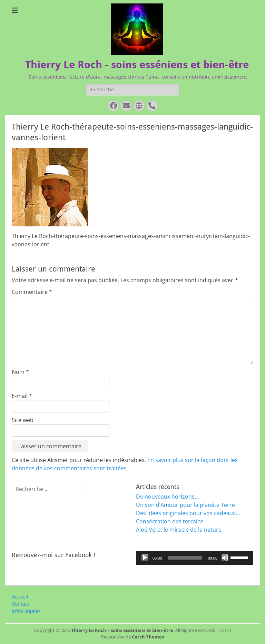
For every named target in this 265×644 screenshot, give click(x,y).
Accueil (20, 597)
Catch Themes (148, 637)
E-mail (22, 396)
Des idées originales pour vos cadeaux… (188, 513)
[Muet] (225, 558)
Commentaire (32, 292)
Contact (21, 604)
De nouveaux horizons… (167, 497)
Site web (23, 420)
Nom (20, 372)
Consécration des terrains (170, 521)
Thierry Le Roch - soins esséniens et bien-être (137, 65)
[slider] (185, 558)
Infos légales (26, 611)
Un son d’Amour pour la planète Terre (185, 505)
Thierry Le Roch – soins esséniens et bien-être (122, 630)
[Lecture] (145, 558)
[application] (195, 558)
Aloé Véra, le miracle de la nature (179, 530)
